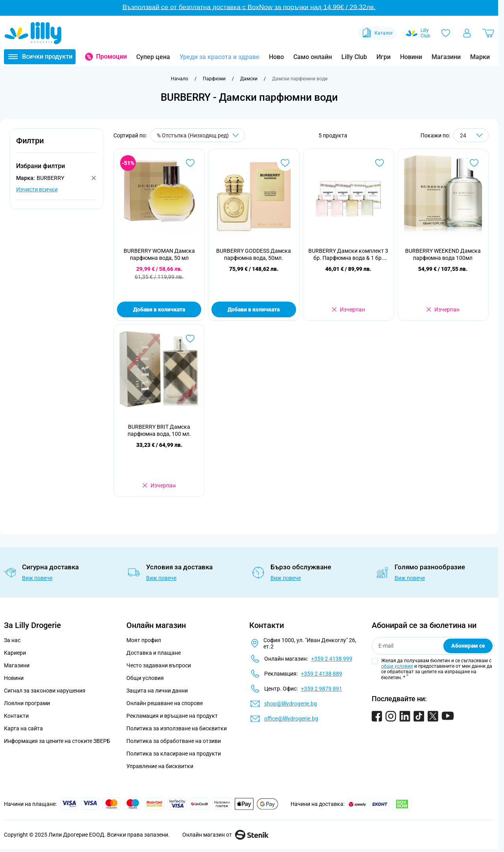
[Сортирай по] (197, 135)
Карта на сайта (23, 728)
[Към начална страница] (180, 79)
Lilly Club (354, 57)
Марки (480, 57)
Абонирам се (468, 646)
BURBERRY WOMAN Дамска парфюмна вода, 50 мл (159, 254)
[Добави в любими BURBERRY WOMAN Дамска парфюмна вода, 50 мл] (190, 163)
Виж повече (37, 578)
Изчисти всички (37, 189)
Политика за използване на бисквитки (177, 728)
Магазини (446, 57)
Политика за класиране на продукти (174, 754)
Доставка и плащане (154, 653)
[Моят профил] (467, 33)
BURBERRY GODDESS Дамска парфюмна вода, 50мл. (254, 254)
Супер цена (153, 57)
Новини (411, 57)
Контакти (16, 716)
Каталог (377, 33)
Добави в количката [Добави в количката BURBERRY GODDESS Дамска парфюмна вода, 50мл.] (254, 309)
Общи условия (145, 678)
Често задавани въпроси (159, 665)
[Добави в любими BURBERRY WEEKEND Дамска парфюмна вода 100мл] (474, 163)
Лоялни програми (27, 703)
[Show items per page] (471, 135)
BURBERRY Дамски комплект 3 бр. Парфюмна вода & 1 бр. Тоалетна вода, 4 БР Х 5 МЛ (348, 255)
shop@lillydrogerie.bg (291, 704)
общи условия (397, 666)
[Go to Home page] (33, 33)
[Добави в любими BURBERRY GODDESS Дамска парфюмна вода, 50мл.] (285, 163)
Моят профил (144, 640)
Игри (384, 57)
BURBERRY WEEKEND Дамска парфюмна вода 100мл (443, 254)
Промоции (111, 56)
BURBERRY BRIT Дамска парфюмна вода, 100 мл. (159, 430)
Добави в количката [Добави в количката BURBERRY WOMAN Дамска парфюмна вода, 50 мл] (159, 309)
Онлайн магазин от (225, 835)
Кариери (15, 653)
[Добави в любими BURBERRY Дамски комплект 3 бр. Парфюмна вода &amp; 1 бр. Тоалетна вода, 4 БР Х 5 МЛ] (380, 163)
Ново (276, 57)
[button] (57, 145)
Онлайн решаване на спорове (165, 703)
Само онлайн (313, 57)
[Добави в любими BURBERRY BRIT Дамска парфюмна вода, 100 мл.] (190, 339)
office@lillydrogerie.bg (291, 719)
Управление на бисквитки (160, 766)
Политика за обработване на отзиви (174, 741)
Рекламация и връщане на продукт (173, 716)
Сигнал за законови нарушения (45, 691)
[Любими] (446, 33)
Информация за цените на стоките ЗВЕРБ (57, 741)
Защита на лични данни (157, 691)
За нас (12, 640)
